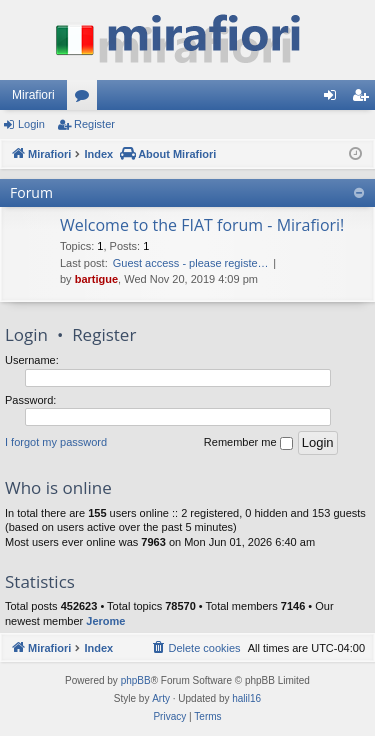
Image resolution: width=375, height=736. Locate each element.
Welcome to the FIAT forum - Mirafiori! (202, 225)
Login (31, 124)
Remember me (248, 443)
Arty (161, 698)
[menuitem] (195, 648)
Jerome (105, 621)
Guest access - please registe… (191, 263)
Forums (86, 99)
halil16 (246, 698)
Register (94, 124)
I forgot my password (56, 442)
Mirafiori (33, 95)
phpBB (136, 680)
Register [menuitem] (364, 99)
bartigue (96, 279)
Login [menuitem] (334, 99)
